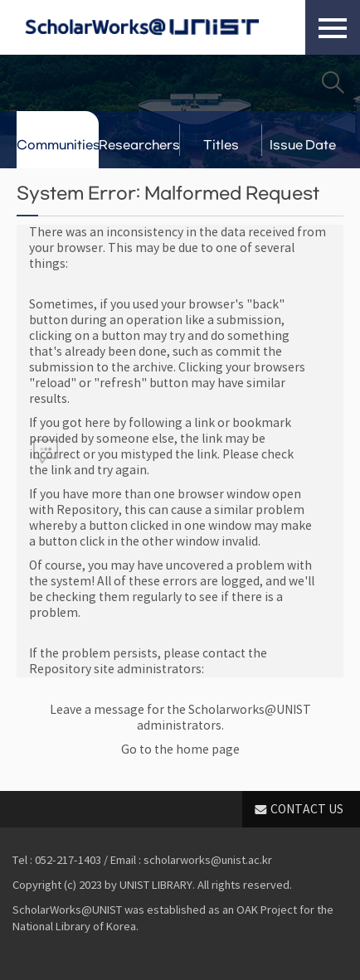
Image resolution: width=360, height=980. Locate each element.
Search (333, 82)
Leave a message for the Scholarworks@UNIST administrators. (180, 718)
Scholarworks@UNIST (142, 27)
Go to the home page (180, 750)
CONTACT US (307, 809)
